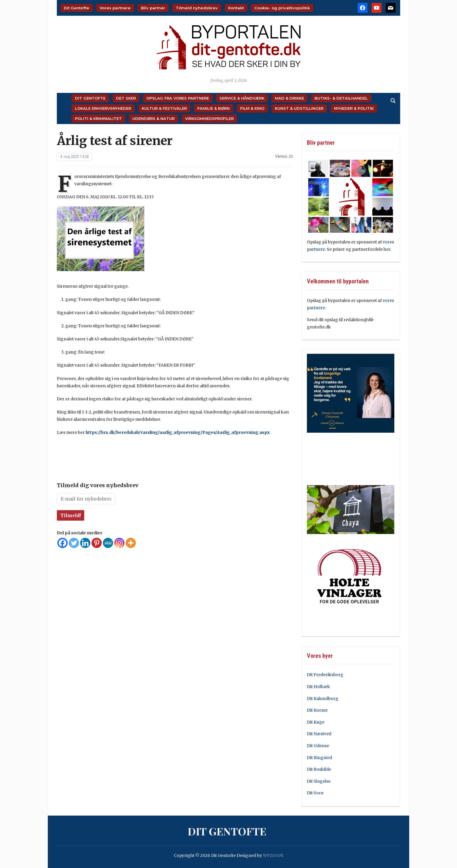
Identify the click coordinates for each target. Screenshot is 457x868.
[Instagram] (119, 543)
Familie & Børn (213, 108)
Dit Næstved (319, 734)
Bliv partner (153, 8)
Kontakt (236, 8)
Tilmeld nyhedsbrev (197, 8)
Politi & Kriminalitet (98, 119)
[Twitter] (74, 543)
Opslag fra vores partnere (178, 98)
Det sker (126, 98)
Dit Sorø (315, 793)
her (387, 249)
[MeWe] (108, 543)
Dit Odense (318, 746)
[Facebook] (63, 543)
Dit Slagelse (319, 781)
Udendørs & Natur (153, 119)
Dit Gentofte (77, 8)
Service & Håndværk (242, 98)
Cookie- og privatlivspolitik (282, 8)
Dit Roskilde (319, 769)
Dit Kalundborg (323, 699)
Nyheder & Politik (354, 108)
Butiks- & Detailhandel (341, 98)
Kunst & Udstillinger (299, 108)
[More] (131, 543)
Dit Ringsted (319, 758)
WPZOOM (273, 855)
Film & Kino (252, 108)
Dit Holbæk (318, 687)
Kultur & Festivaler (164, 108)
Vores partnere (115, 8)
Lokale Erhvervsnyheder (103, 108)
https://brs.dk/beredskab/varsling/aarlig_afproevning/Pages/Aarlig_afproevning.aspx (178, 432)
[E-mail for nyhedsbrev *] (86, 499)
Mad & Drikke (289, 98)
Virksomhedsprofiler (209, 119)
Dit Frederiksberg (325, 675)
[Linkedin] (85, 543)
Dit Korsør (317, 710)
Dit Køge (316, 722)
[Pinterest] (97, 543)
